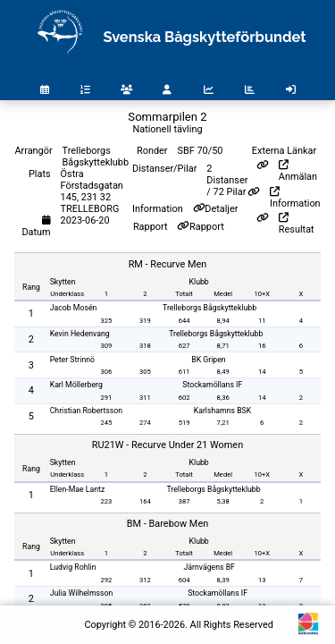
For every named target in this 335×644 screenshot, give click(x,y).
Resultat (297, 224)
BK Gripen (208, 360)
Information (295, 198)
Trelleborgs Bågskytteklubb (209, 308)
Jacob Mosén (74, 308)
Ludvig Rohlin (73, 567)
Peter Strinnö (72, 360)
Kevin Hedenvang (80, 334)
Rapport (207, 227)
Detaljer (221, 209)
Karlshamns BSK (223, 411)
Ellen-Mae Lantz (78, 489)
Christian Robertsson (86, 411)
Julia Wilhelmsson (82, 593)
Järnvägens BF (209, 567)
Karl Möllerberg (76, 385)
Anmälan (298, 171)
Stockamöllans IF (212, 385)
